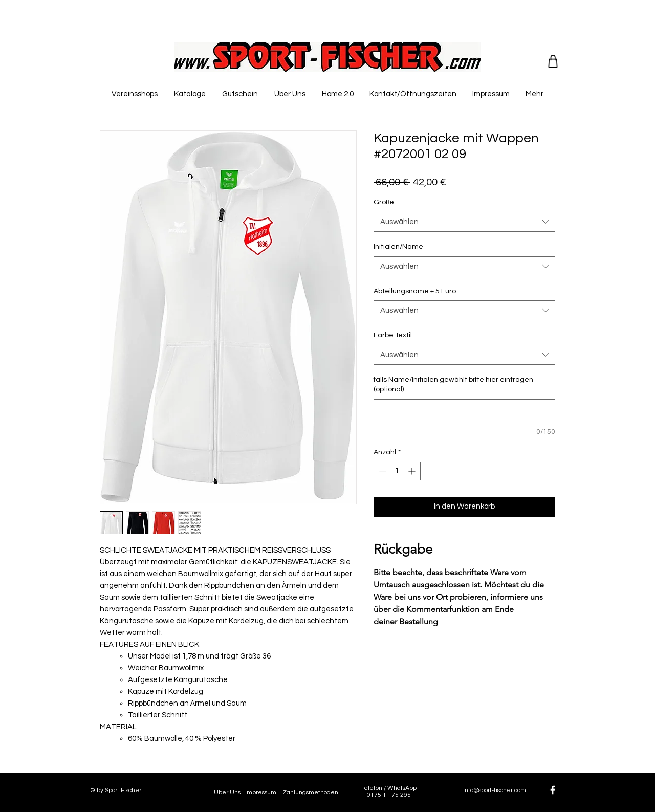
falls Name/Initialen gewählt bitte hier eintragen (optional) (453, 385)
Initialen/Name (398, 247)
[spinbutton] (397, 471)
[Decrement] (381, 471)
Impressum (261, 792)
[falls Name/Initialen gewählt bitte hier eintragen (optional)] (464, 411)
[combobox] (464, 222)
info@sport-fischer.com (495, 790)
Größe (384, 202)
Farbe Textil (393, 335)
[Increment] (413, 471)
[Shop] (553, 61)
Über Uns (227, 792)
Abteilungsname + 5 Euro (415, 291)
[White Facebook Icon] (553, 790)
